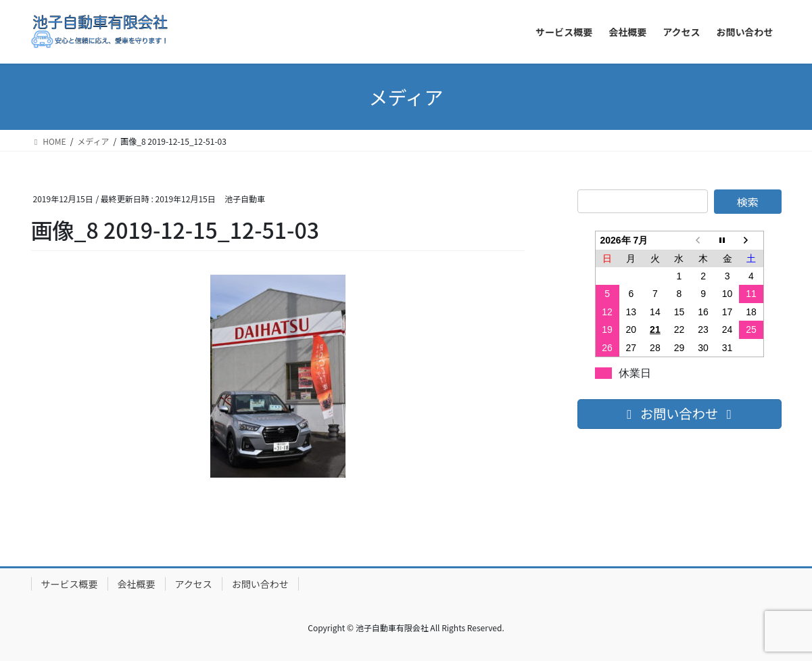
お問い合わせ (260, 584)
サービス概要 (70, 584)
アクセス (194, 584)
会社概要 (137, 584)
